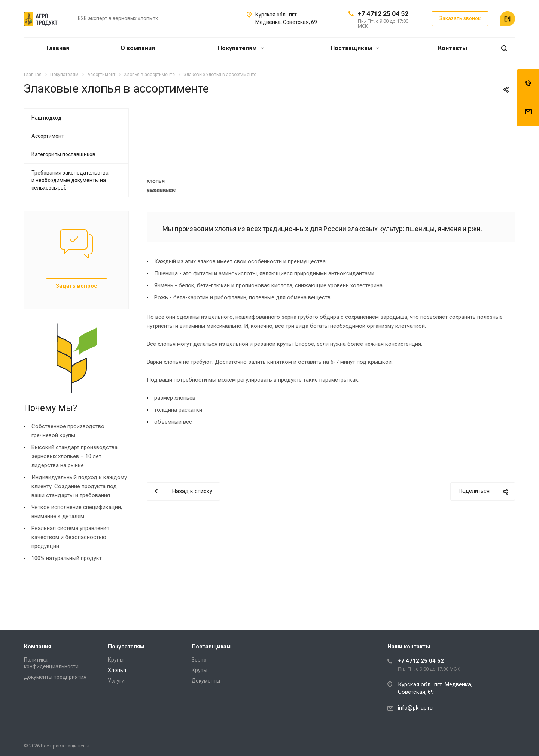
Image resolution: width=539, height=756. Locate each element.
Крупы (116, 660)
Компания (38, 647)
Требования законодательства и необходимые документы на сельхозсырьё (70, 180)
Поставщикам (355, 48)
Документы (206, 681)
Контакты (453, 48)
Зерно (199, 660)
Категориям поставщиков (63, 154)
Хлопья (117, 670)
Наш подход (46, 118)
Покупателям (241, 48)
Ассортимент (48, 136)
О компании (138, 48)
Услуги (116, 681)
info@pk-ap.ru (415, 708)
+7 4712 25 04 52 (383, 14)
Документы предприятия (55, 677)
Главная (58, 48)
